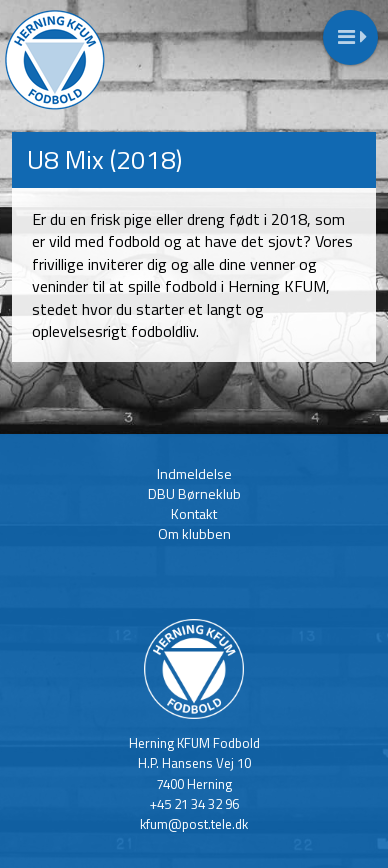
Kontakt (194, 514)
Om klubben (194, 534)
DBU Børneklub (194, 494)
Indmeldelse (194, 474)
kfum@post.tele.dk (194, 824)
